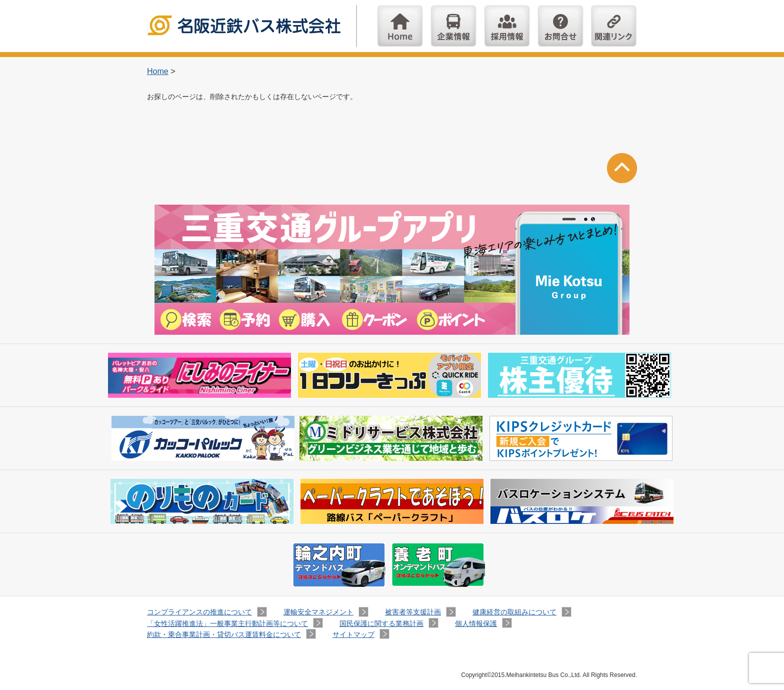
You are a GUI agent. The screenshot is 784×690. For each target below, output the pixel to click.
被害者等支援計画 (413, 612)
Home (400, 26)
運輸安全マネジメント (318, 612)
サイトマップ (353, 634)
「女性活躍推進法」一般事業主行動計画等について (227, 623)
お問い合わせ (560, 26)
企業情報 (453, 26)
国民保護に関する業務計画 (381, 623)
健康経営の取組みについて (514, 612)
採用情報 (507, 26)
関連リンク (614, 26)
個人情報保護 (476, 623)
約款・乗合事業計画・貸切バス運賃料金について (224, 634)
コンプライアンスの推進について (199, 612)
